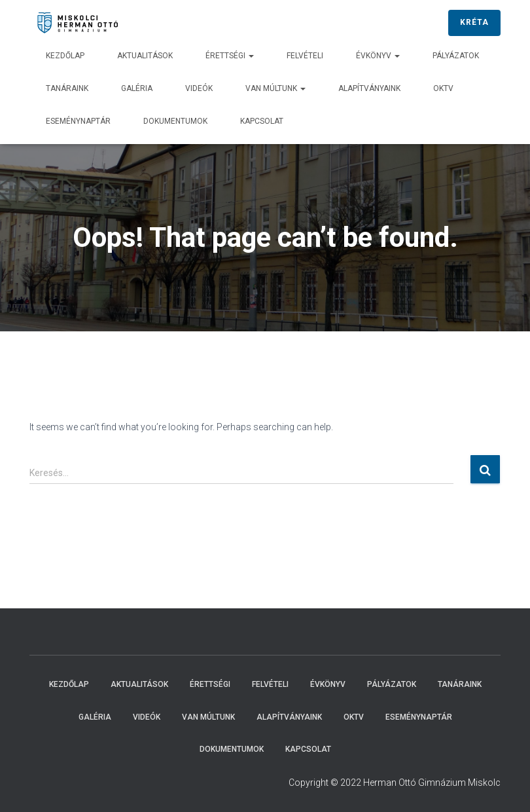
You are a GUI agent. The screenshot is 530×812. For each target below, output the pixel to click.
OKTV (443, 88)
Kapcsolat (262, 121)
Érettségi (230, 56)
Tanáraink (67, 88)
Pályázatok (456, 56)
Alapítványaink (369, 88)
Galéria (137, 88)
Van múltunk (275, 88)
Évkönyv (378, 56)
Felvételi (305, 56)
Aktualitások (145, 56)
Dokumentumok (175, 121)
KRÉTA (474, 22)
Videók (199, 88)
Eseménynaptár (78, 121)
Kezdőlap (65, 56)
